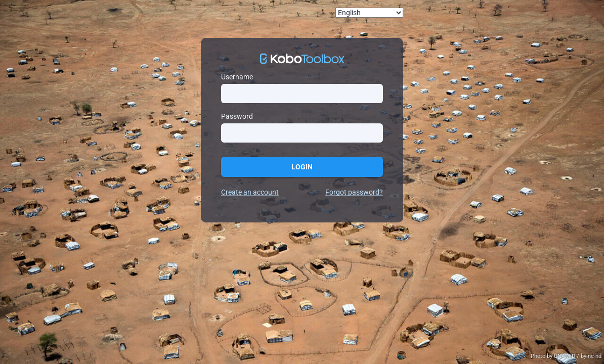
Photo (539, 356)
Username (237, 77)
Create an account (250, 192)
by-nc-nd (591, 356)
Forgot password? (354, 192)
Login (302, 167)
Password (237, 116)
